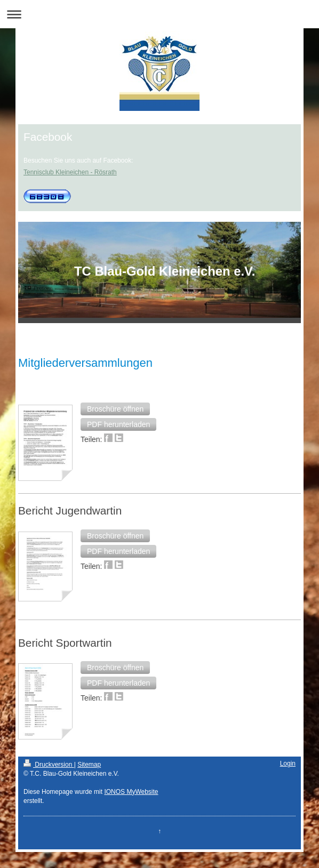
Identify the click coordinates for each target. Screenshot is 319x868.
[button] (115, 409)
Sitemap (89, 765)
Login (288, 763)
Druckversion (49, 765)
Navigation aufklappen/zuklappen (159, 14)
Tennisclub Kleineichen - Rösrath (70, 172)
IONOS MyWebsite (131, 792)
